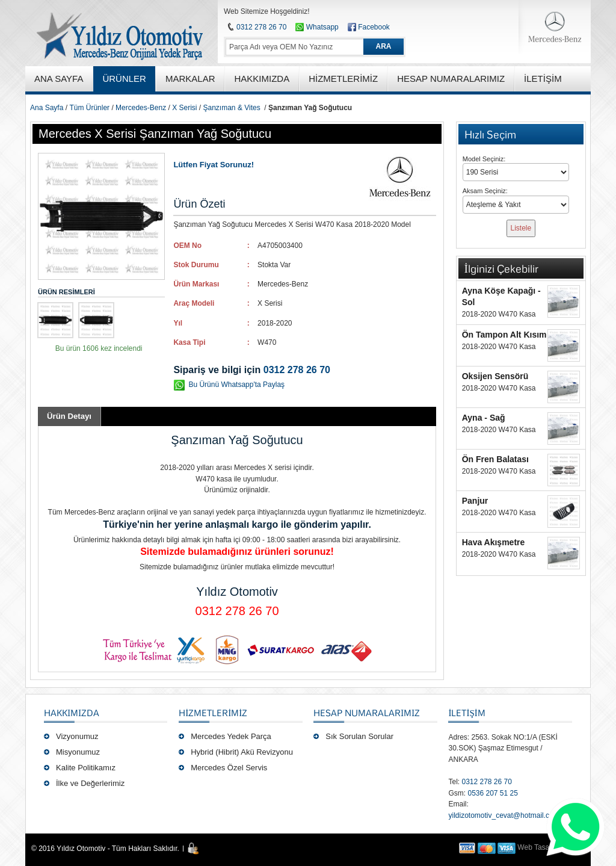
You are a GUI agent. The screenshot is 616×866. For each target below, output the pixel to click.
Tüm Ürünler (89, 108)
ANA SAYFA (59, 79)
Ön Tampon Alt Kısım (504, 335)
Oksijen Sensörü (495, 376)
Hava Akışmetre (494, 542)
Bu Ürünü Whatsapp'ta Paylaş (236, 385)
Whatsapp (317, 27)
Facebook (374, 27)
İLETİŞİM (467, 713)
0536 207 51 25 (492, 793)
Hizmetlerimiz (213, 713)
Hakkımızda (72, 713)
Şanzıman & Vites (232, 108)
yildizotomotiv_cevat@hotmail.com (504, 815)
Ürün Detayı (69, 416)
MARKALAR (190, 79)
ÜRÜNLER (124, 79)
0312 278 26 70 (261, 27)
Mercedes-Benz (141, 108)
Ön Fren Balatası (495, 459)
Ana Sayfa (47, 108)
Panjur (475, 501)
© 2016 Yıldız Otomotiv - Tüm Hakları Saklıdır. (105, 849)
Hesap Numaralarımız (367, 713)
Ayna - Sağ (484, 418)
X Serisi (184, 108)
